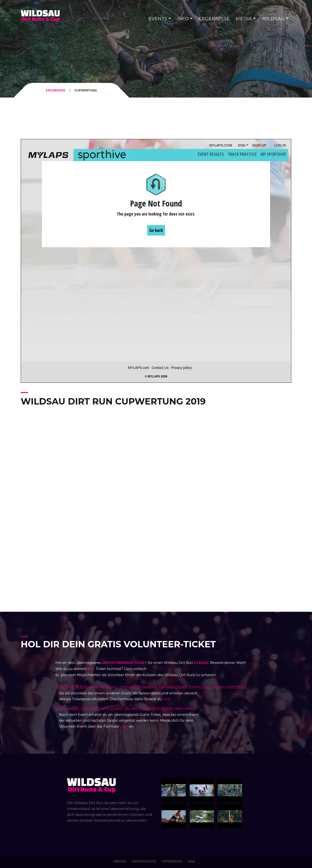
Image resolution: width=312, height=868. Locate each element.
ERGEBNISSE (56, 90)
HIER (167, 699)
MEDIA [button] (244, 19)
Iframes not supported (156, 261)
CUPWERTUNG (86, 90)
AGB (191, 861)
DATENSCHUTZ (144, 861)
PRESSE (120, 861)
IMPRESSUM (172, 861)
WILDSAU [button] (273, 19)
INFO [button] (183, 19)
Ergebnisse (214, 19)
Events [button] (158, 19)
